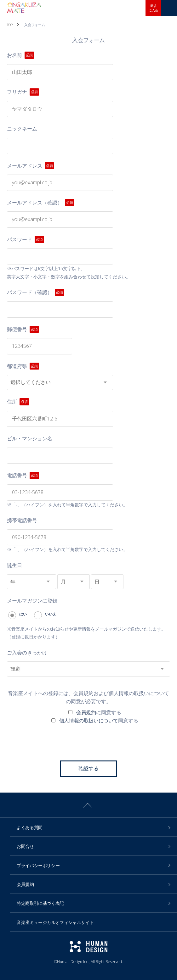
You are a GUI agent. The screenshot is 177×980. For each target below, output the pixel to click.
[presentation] (88, 742)
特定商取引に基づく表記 (40, 903)
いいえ (45, 614)
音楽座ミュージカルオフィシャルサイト (55, 922)
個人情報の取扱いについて (89, 721)
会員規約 (86, 712)
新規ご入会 (154, 8)
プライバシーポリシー (38, 865)
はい (17, 614)
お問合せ (25, 846)
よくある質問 (30, 827)
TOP (10, 25)
